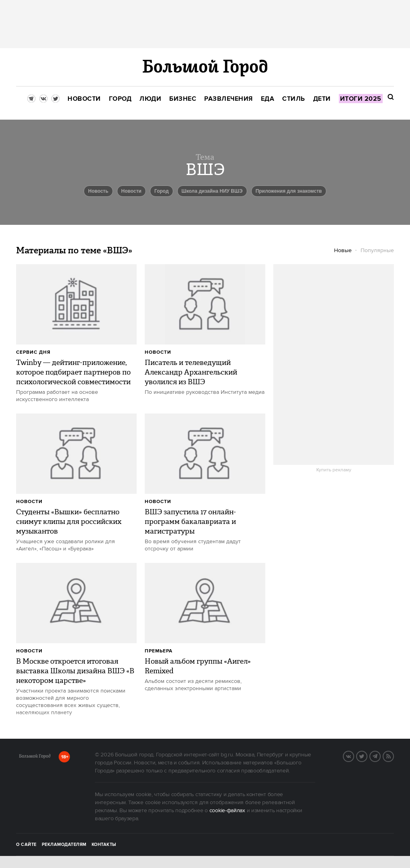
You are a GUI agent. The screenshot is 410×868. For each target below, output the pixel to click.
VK (354, 756)
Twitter (367, 756)
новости (131, 191)
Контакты (104, 845)
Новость (98, 191)
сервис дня (33, 352)
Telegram (380, 756)
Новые (343, 251)
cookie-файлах (227, 811)
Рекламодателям (64, 845)
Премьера (159, 651)
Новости (158, 352)
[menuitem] (84, 99)
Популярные (377, 251)
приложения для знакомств (289, 191)
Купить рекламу (334, 470)
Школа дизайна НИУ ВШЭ (212, 191)
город (162, 191)
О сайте (26, 845)
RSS (394, 756)
